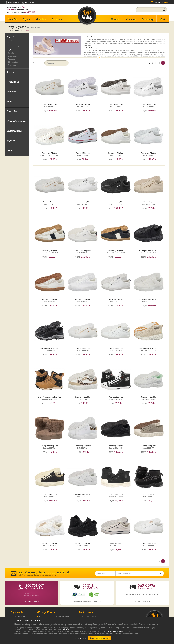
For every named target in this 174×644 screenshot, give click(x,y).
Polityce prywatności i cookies (118, 631)
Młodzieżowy (14, 62)
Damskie (12, 19)
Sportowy (12, 53)
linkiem (66, 629)
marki (18, 30)
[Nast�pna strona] (163, 63)
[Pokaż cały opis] (99, 57)
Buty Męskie (13, 43)
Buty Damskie (14, 40)
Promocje (131, 19)
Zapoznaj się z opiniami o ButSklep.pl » (87, 602)
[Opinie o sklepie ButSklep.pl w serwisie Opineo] (79, 595)
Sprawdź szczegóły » (143, 602)
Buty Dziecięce (15, 46)
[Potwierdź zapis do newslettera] (161, 574)
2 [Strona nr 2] (152, 63)
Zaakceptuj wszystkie (100, 638)
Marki (163, 19)
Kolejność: (38, 63)
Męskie (27, 19)
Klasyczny (13, 56)
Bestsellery (148, 19)
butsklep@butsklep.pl (31, 602)
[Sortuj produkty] (56, 63)
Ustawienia (80, 638)
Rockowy (12, 65)
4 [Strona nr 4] (159, 63)
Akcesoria (57, 19)
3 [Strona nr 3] (156, 63)
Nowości (116, 19)
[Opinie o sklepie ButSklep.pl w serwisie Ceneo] (95, 595)
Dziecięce (41, 19)
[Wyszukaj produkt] (164, 10)
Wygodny (12, 59)
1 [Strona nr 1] (149, 63)
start (10, 30)
